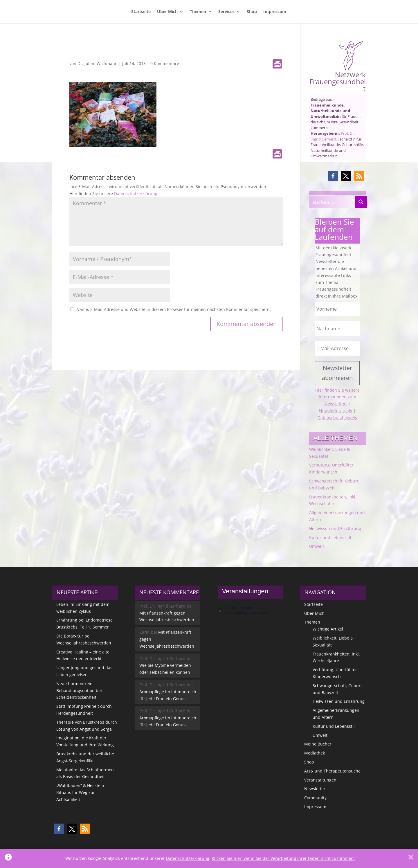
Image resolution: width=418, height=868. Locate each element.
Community (315, 798)
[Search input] (332, 202)
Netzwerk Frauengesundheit (338, 66)
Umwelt (317, 546)
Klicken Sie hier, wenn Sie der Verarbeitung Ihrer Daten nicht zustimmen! (283, 858)
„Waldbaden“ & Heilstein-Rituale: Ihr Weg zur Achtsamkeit (81, 792)
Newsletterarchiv (336, 411)
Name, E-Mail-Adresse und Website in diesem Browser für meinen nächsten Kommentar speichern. (174, 309)
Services (226, 12)
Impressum (275, 12)
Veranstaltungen (320, 780)
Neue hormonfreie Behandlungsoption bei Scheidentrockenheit (79, 690)
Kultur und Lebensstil (330, 537)
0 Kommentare (165, 63)
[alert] (250, 610)
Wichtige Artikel (328, 629)
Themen (198, 12)
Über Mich (167, 12)
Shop (252, 12)
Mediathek (315, 753)
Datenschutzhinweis (337, 418)
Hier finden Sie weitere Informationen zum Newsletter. (337, 397)
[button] (333, 176)
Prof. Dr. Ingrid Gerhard (333, 136)
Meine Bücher (318, 744)
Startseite (141, 12)
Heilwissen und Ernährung (335, 528)
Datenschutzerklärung (136, 193)
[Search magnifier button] (361, 202)
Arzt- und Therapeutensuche (332, 771)
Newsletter (315, 789)
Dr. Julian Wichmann (98, 63)
